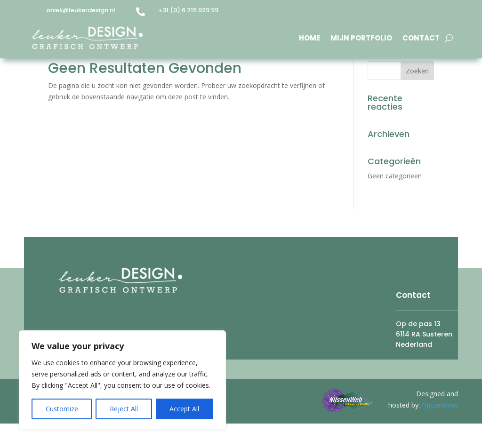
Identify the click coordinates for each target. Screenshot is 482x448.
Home (309, 38)
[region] (122, 380)
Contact (421, 38)
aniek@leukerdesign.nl (81, 10)
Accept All (184, 409)
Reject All (124, 409)
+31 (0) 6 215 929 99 (188, 10)
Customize (62, 409)
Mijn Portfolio (361, 38)
